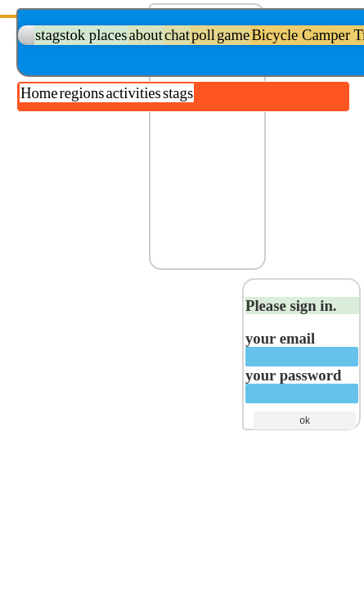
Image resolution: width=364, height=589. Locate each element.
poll (203, 35)
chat (177, 35)
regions (82, 93)
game (233, 35)
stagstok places (81, 35)
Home (39, 93)
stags (178, 93)
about (145, 35)
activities (134, 93)
